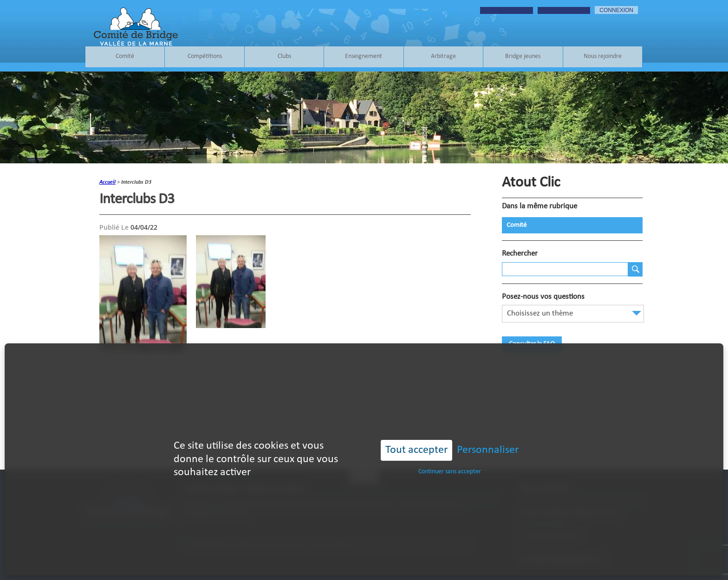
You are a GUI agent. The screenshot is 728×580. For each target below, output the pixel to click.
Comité (125, 57)
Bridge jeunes (523, 57)
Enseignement (364, 57)
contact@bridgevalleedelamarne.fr (563, 560)
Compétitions (205, 57)
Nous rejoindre (603, 57)
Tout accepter (416, 432)
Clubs (284, 57)
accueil (107, 182)
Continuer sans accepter (450, 454)
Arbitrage (443, 57)
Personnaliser (488, 432)
